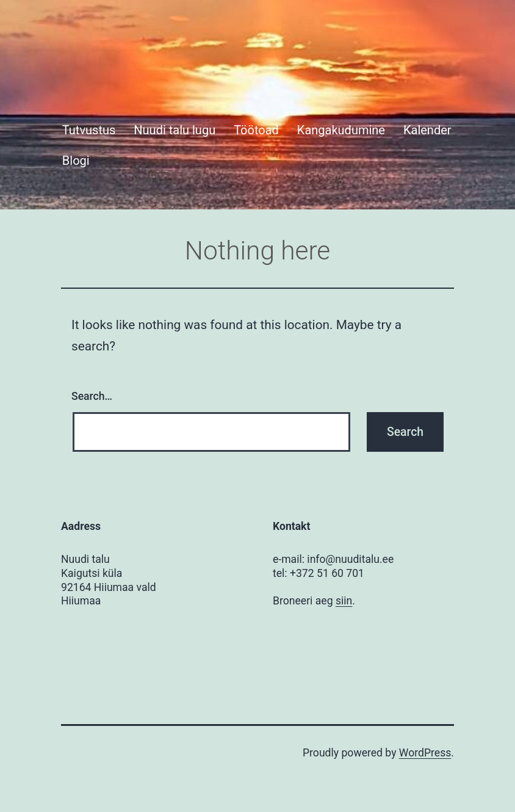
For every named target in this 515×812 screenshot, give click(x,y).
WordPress (425, 753)
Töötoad (256, 130)
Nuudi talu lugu (175, 130)
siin (344, 601)
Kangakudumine (341, 130)
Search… (92, 396)
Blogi (76, 161)
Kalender (427, 130)
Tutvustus (89, 130)
